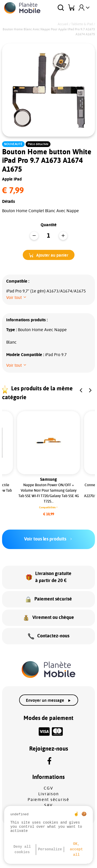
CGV (48, 788)
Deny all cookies (22, 849)
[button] (49, 255)
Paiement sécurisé (48, 800)
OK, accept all (76, 849)
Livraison (49, 794)
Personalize (50, 849)
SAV (48, 805)
